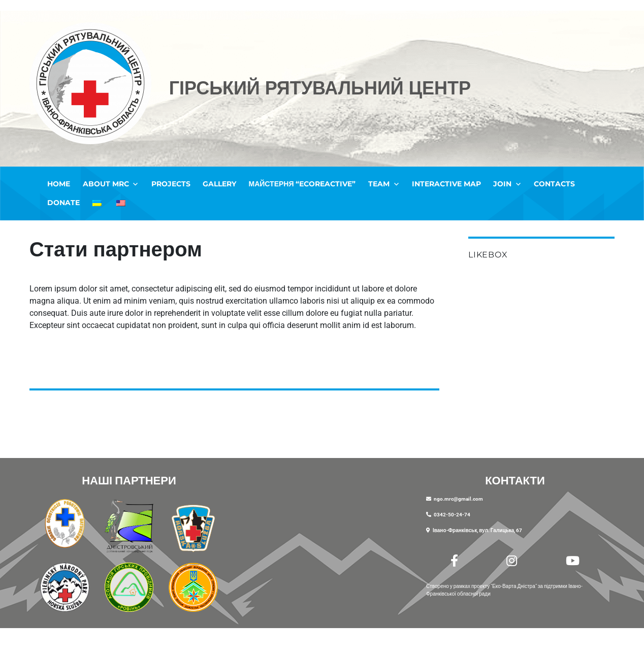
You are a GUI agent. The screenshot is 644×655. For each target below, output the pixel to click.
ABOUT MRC (106, 184)
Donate (63, 203)
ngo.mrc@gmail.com (458, 499)
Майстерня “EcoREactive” (302, 184)
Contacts (554, 184)
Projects (171, 184)
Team (379, 184)
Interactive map (446, 184)
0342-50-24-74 (452, 515)
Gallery (219, 184)
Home (59, 184)
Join (502, 184)
